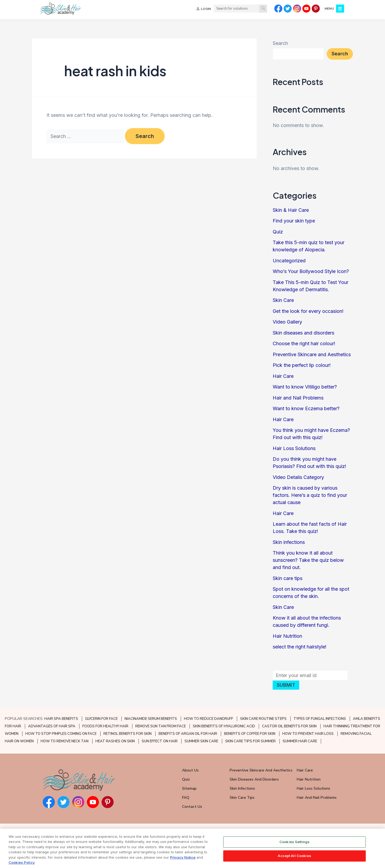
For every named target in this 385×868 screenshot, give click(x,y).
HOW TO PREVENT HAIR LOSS (308, 734)
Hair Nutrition (287, 636)
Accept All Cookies (294, 862)
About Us (190, 770)
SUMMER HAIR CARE (300, 741)
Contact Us (192, 807)
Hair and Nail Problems (298, 398)
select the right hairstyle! (300, 647)
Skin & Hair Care (291, 210)
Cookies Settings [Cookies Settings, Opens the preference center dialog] (294, 848)
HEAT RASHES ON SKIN (115, 741)
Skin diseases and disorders (303, 333)
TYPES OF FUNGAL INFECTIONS (320, 719)
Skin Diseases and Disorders (254, 779)
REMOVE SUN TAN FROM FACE (161, 726)
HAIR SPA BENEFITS (61, 719)
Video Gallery (287, 322)
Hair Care (283, 376)
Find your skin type (294, 221)
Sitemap (189, 788)
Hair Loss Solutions (294, 448)
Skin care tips (288, 578)
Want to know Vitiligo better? (305, 387)
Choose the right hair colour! (304, 343)
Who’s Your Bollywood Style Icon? (311, 271)
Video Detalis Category (298, 477)
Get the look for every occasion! (308, 311)
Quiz (278, 232)
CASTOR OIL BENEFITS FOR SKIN (289, 726)
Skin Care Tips (242, 798)
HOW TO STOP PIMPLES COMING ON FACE (61, 734)
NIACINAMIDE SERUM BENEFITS (151, 719)
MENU (329, 9)
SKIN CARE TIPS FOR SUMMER (250, 741)
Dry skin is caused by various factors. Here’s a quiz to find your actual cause (310, 495)
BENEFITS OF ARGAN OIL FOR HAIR (188, 734)
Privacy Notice (183, 863)
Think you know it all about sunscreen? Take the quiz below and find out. (308, 560)
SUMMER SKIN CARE (201, 741)
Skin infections (289, 542)
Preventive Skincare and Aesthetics (312, 354)
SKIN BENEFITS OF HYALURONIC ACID (224, 726)
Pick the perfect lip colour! (302, 365)
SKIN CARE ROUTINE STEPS (263, 719)
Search (280, 43)
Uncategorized (289, 261)
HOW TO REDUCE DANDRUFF (209, 719)
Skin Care (283, 300)
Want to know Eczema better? (306, 408)
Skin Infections (242, 788)
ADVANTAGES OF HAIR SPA (52, 726)
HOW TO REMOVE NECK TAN (65, 741)
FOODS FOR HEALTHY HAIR (105, 726)
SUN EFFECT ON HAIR (160, 741)
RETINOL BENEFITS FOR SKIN (128, 734)
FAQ (186, 798)
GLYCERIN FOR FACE (101, 719)
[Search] (263, 9)
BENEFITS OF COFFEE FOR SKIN (250, 734)
